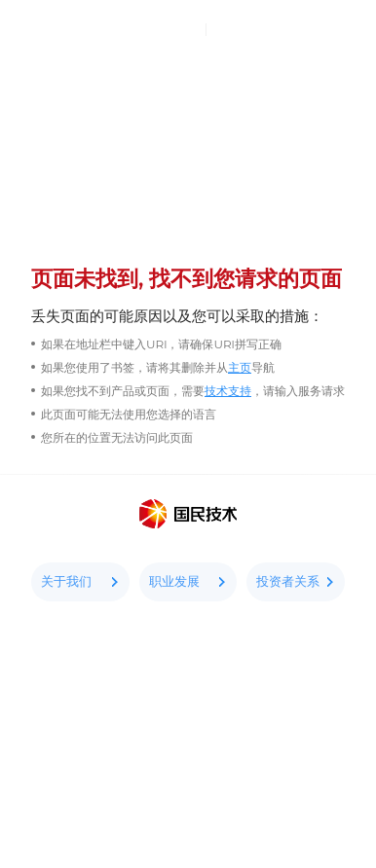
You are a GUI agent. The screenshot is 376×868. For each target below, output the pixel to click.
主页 (240, 367)
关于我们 (80, 581)
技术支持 (228, 391)
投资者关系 (296, 581)
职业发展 (188, 581)
